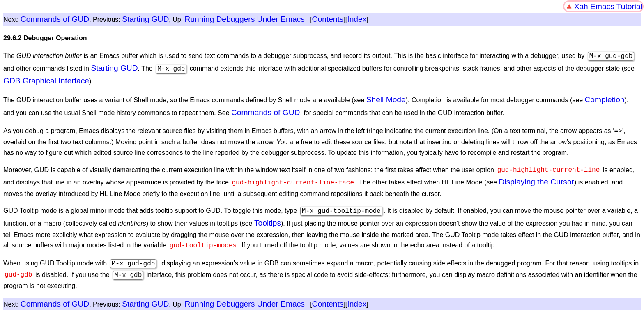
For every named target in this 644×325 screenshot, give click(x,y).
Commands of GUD (55, 19)
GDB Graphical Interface (46, 80)
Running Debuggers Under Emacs (245, 19)
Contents (328, 19)
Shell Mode (386, 99)
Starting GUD (145, 19)
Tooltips (268, 220)
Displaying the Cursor (536, 179)
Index (357, 19)
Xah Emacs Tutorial (608, 6)
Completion (604, 99)
